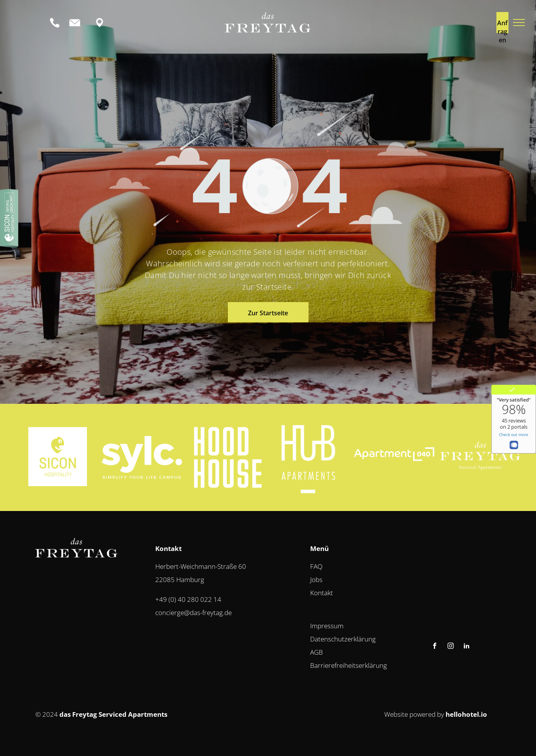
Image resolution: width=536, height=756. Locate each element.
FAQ (316, 566)
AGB (317, 652)
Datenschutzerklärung (343, 639)
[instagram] (451, 647)
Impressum (327, 626)
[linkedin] (467, 647)
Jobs (316, 580)
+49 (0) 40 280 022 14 (188, 599)
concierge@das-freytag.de (193, 613)
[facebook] (435, 647)
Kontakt (322, 593)
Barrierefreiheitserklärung (349, 665)
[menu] (519, 23)
